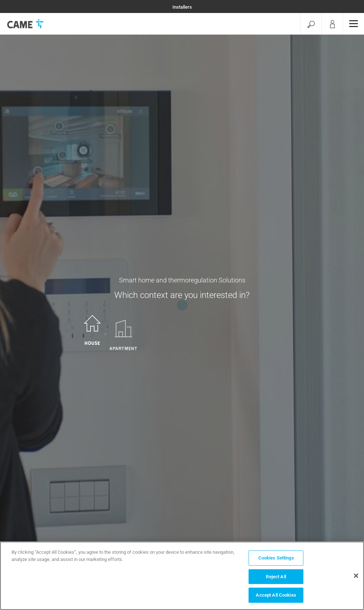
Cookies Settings (276, 558)
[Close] (356, 576)
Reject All (276, 577)
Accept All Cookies (276, 595)
